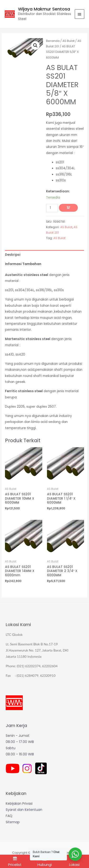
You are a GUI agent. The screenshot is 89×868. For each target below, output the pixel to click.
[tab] (44, 255)
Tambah (68, 208)
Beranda (53, 41)
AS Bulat (68, 41)
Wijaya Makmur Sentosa (44, 9)
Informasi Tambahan (23, 264)
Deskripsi (13, 255)
